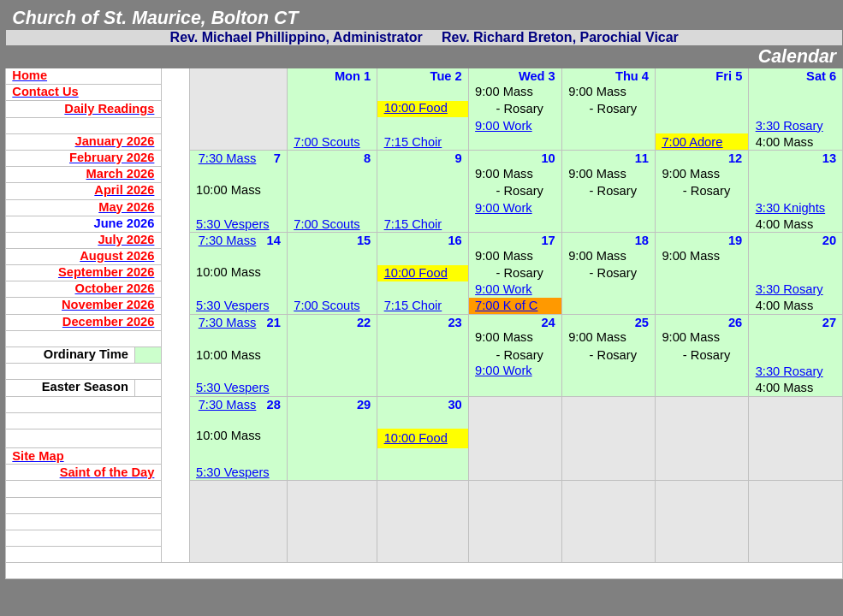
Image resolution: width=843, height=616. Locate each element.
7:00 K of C (506, 305)
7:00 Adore (692, 142)
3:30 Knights (790, 208)
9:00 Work (504, 126)
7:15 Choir (413, 142)
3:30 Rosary (790, 126)
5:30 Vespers (233, 224)
